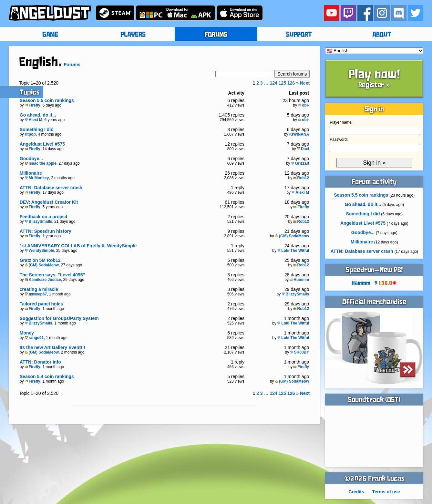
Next (305, 83)
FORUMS (216, 35)
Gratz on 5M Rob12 (40, 260)
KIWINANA (299, 134)
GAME (50, 35)
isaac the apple (41, 163)
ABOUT (382, 35)
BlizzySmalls (39, 221)
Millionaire (31, 173)
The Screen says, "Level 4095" (52, 275)
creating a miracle (39, 289)
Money (27, 333)
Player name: (341, 122)
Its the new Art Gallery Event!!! (52, 347)
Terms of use (386, 492)
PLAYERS (133, 35)
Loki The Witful (293, 251)
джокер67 (36, 294)
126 (291, 83)
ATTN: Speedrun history (46, 231)
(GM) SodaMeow (292, 236)
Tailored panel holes (41, 304)
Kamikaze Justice (43, 280)
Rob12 (301, 178)
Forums (72, 65)
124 (273, 83)
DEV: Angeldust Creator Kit (49, 202)
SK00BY (300, 352)
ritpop (30, 134)
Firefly (33, 105)
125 (282, 83)
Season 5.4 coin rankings (47, 376)
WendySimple (39, 251)
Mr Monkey (37, 178)
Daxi (303, 149)
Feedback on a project (44, 217)
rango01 (34, 338)
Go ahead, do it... (38, 115)
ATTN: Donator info (40, 362)
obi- (303, 105)
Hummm (299, 280)
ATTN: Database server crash (51, 188)
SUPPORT (299, 35)
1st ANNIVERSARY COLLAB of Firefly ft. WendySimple (78, 246)
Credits (356, 492)
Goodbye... (31, 159)
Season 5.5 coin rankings (47, 100)
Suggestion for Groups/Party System (59, 318)
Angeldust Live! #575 (42, 144)
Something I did (37, 129)
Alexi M (34, 120)
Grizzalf (300, 163)
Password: (339, 139)
